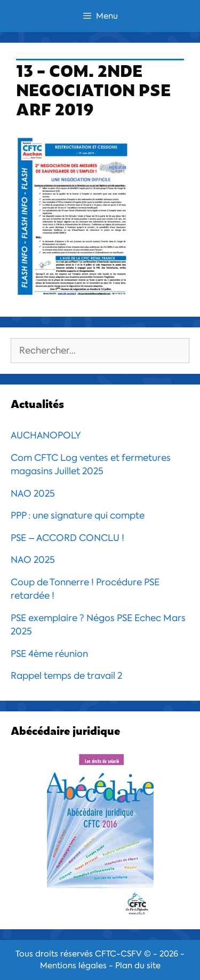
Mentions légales (73, 966)
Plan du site (138, 966)
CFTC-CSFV (118, 954)
